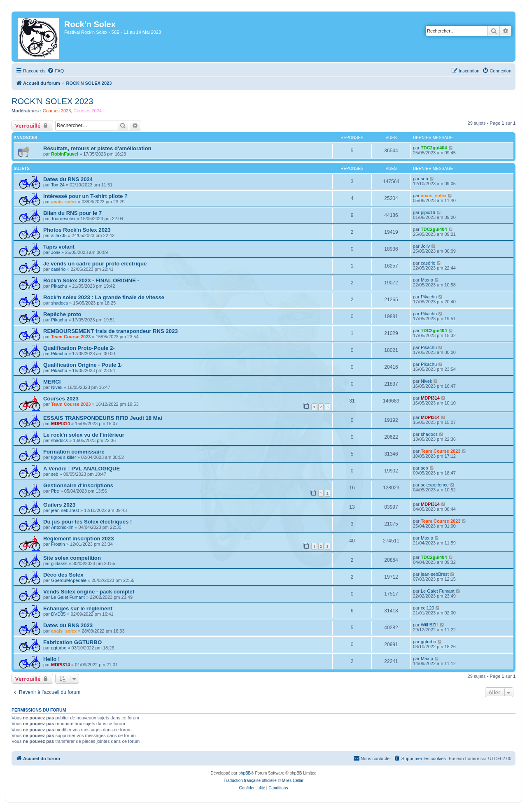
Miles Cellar (293, 781)
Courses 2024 (87, 111)
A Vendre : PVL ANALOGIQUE (82, 469)
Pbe (55, 491)
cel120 (427, 608)
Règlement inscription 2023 (79, 539)
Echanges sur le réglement (78, 608)
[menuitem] (56, 71)
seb (424, 179)
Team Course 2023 (71, 337)
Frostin (58, 544)
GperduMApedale (69, 580)
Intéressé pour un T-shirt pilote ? (85, 196)
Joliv (56, 252)
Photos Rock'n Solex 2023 (77, 230)
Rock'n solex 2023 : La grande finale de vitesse (104, 297)
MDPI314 (430, 398)
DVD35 (58, 614)
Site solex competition (72, 558)
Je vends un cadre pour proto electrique (95, 264)
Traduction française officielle (250, 781)
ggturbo (59, 648)
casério (58, 269)
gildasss (59, 563)
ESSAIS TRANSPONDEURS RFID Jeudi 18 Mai (103, 418)
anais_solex (64, 202)
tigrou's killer (64, 457)
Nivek (57, 387)
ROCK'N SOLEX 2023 (52, 101)
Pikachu (59, 286)
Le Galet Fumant (68, 597)
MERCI (52, 382)
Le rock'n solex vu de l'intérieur (84, 435)
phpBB (245, 773)
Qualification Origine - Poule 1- (83, 365)
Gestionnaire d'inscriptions (78, 485)
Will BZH (430, 625)
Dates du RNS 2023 (68, 625)
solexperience (435, 485)
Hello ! (51, 659)
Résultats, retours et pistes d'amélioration (97, 148)
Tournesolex (63, 219)
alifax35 (59, 235)
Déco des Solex (63, 575)
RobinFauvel (65, 154)
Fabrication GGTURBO (72, 642)
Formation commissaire (74, 452)
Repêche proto (62, 314)
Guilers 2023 (59, 505)
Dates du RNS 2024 (68, 179)
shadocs (59, 303)
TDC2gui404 (434, 148)
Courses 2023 (57, 111)
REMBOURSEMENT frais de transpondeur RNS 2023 (111, 331)
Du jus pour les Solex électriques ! (87, 522)
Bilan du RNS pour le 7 (72, 213)
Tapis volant (59, 247)
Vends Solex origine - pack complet (89, 592)
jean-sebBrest (65, 510)
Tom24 (58, 185)
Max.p (427, 280)
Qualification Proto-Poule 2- (79, 348)
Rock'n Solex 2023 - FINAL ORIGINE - (91, 280)
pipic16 (428, 212)
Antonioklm (62, 527)
